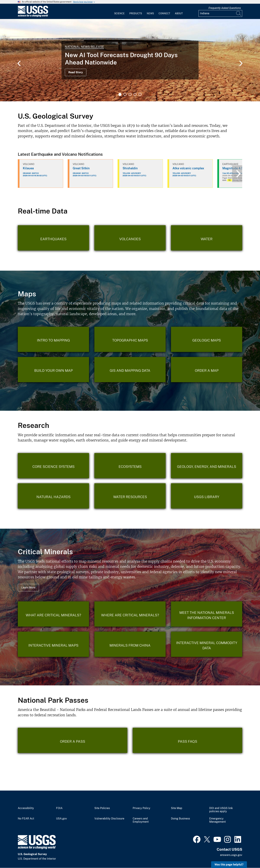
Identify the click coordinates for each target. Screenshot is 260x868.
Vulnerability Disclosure (109, 819)
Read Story (76, 72)
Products (136, 13)
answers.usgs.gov (231, 855)
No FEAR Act (26, 819)
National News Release (84, 47)
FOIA (59, 808)
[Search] (239, 13)
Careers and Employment (141, 820)
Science (119, 13)
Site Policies (102, 808)
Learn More (28, 588)
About (179, 13)
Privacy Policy (142, 808)
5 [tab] (140, 94)
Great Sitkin (81, 168)
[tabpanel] (130, 60)
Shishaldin (130, 168)
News (150, 13)
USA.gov (61, 819)
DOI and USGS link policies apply (221, 810)
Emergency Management (218, 820)
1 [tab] (120, 94)
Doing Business (180, 819)
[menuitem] (119, 11)
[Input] (220, 13)
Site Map (177, 808)
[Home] (33, 16)
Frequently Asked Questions (225, 8)
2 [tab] (125, 94)
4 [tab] (135, 94)
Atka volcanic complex (188, 168)
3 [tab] (130, 94)
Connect (164, 13)
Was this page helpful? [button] (229, 865)
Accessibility (26, 808)
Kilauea (28, 168)
